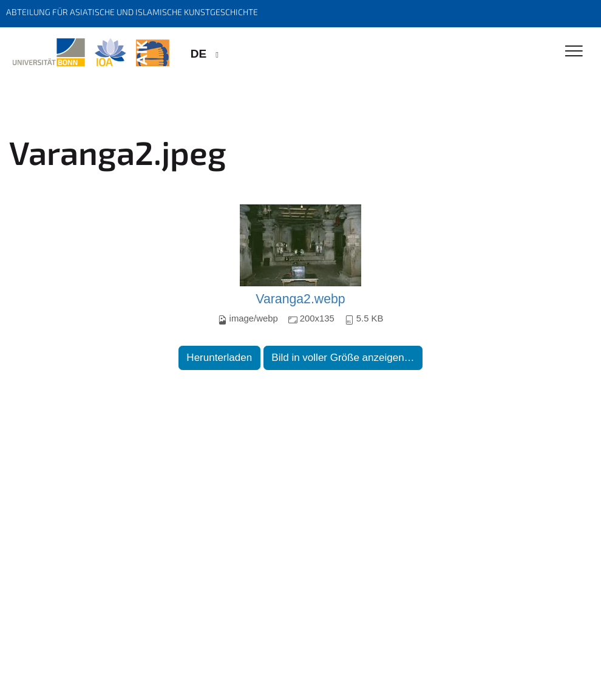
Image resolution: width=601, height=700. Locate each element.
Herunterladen (219, 358)
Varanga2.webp (300, 299)
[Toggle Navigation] (574, 52)
